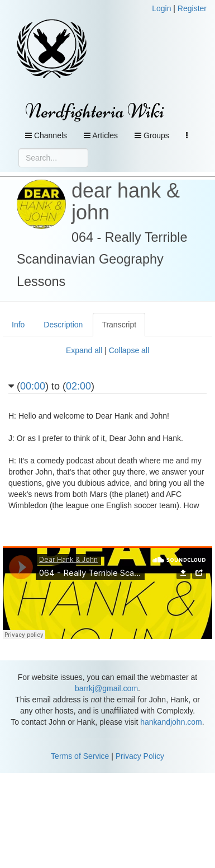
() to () (51, 386)
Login (161, 8)
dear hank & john (126, 202)
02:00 (78, 386)
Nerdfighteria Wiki (95, 111)
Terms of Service (80, 756)
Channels (46, 135)
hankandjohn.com (171, 722)
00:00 (33, 386)
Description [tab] (63, 325)
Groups (152, 135)
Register (192, 8)
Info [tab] (18, 325)
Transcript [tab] (119, 325)
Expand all (84, 350)
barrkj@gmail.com (106, 688)
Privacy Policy (140, 756)
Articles (101, 135)
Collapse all (129, 350)
